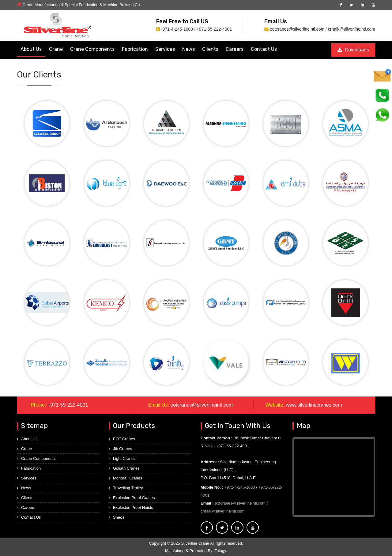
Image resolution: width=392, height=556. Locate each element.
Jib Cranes (120, 449)
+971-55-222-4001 (214, 29)
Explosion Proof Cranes (132, 498)
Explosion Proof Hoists (131, 507)
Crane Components (92, 49)
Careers (235, 49)
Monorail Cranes (125, 478)
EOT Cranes (122, 439)
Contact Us (264, 49)
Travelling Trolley (126, 488)
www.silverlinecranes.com (314, 405)
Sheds (117, 517)
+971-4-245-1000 (176, 29)
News (188, 49)
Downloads (353, 50)
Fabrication (135, 49)
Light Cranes (122, 458)
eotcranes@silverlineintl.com (297, 29)
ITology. (220, 551)
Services (165, 49)
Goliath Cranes (124, 468)
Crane (56, 49)
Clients (210, 49)
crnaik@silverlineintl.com (352, 29)
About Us (31, 49)
